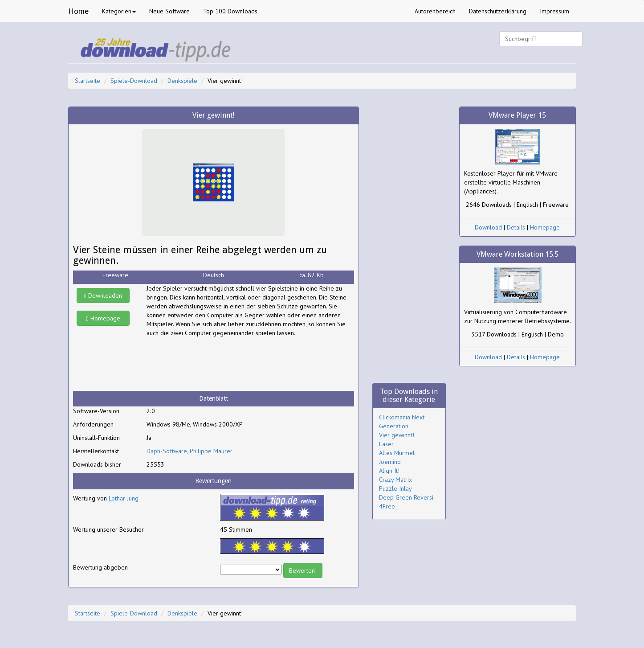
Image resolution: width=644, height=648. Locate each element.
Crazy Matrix (395, 480)
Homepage (103, 318)
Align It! (389, 471)
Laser (386, 444)
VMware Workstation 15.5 (518, 254)
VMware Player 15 (517, 115)
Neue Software (169, 11)
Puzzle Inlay (395, 488)
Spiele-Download (134, 81)
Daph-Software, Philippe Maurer (190, 451)
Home (78, 11)
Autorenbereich (435, 11)
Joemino (390, 462)
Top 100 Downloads (230, 11)
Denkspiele (182, 81)
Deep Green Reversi (406, 497)
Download (488, 227)
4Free (387, 506)
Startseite (88, 81)
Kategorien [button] (119, 11)
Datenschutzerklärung (498, 11)
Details (516, 227)
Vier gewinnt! (397, 435)
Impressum (554, 11)
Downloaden (103, 295)
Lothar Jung (124, 498)
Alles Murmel (397, 453)
